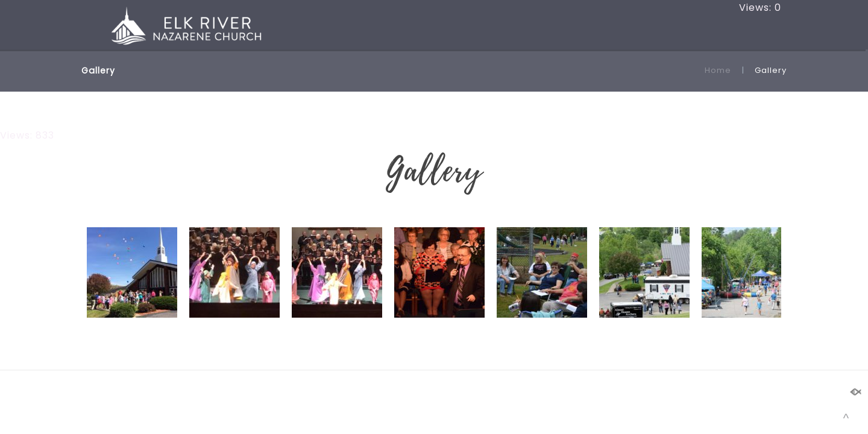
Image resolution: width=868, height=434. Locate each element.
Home (718, 70)
